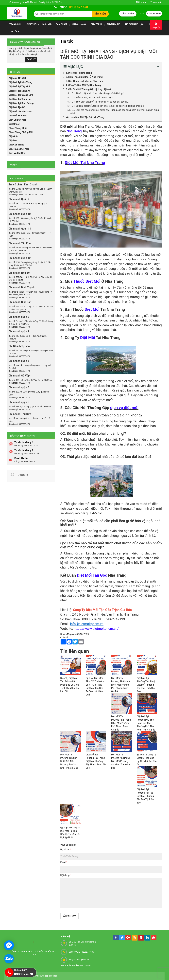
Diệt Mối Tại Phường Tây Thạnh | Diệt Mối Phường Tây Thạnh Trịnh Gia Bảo (96, 761)
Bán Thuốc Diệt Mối (19, 149)
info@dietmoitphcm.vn (87, 624)
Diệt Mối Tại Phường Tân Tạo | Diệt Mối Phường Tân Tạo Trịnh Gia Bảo (146, 796)
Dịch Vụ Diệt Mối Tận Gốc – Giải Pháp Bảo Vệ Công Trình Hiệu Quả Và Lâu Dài (70, 685)
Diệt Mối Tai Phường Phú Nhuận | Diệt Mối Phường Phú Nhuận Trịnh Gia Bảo (121, 685)
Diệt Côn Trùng (16, 145)
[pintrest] (141, 938)
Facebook (23, 475)
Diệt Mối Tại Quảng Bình (21, 95)
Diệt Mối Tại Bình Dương (21, 103)
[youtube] (154, 937)
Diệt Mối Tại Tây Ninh (19, 87)
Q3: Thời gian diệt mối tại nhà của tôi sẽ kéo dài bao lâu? (101, 102)
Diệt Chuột (14, 124)
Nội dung (65, 875)
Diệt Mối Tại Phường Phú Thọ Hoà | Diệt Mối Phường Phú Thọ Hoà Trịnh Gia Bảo (146, 723)
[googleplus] (128, 937)
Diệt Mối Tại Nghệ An (19, 91)
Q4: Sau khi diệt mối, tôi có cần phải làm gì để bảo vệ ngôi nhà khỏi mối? (109, 106)
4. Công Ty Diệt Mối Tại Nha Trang (83, 85)
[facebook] (116, 937)
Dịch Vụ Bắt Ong (17, 153)
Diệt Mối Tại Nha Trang (20, 82)
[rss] (135, 938)
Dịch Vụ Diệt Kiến (17, 120)
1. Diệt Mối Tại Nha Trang (79, 73)
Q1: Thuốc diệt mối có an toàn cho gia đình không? (98, 93)
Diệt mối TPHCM (17, 78)
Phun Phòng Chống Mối (21, 132)
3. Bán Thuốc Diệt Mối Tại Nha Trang (85, 81)
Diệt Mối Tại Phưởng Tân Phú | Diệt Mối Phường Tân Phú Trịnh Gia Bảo (146, 685)
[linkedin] (147, 938)
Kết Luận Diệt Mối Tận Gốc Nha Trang (85, 117)
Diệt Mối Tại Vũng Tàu (20, 99)
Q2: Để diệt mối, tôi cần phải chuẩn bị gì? (93, 98)
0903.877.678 (79, 7)
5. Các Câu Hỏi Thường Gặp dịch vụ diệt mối (88, 89)
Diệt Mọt (13, 141)
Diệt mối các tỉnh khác (20, 111)
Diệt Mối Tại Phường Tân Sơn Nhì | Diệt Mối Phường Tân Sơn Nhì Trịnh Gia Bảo (69, 761)
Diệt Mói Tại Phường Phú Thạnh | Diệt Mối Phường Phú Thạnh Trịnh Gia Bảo (121, 723)
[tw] (122, 937)
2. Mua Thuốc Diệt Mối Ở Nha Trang (84, 77)
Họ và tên (66, 850)
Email (64, 862)
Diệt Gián (13, 136)
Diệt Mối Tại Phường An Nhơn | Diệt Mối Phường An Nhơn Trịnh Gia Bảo (121, 761)
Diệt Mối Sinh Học (18, 116)
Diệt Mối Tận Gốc (17, 107)
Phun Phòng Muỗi (18, 128)
